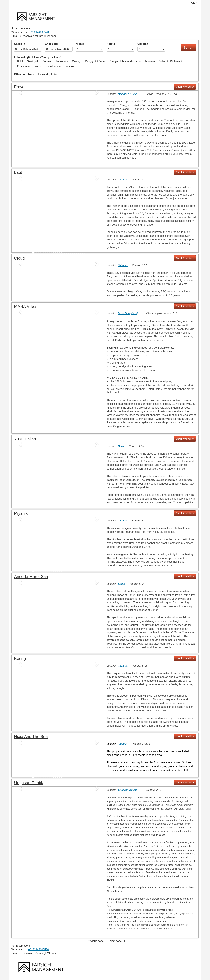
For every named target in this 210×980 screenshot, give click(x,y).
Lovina (36, 66)
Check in (20, 44)
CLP (195, 3)
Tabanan (148, 61)
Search (188, 48)
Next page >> (118, 941)
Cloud (19, 258)
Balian (161, 61)
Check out (51, 44)
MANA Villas (25, 306)
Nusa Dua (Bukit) (128, 313)
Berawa (46, 61)
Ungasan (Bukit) (127, 790)
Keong (20, 658)
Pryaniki (21, 513)
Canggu (88, 61)
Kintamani (175, 61)
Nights (80, 44)
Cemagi (75, 61)
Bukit (19, 61)
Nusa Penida (52, 66)
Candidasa (22, 66)
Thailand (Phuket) (47, 74)
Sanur (100, 61)
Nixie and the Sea (31, 736)
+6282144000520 (38, 32)
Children (143, 44)
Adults (111, 44)
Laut (18, 172)
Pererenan (60, 61)
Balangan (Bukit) (128, 94)
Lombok (68, 66)
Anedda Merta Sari (31, 576)
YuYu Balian (25, 439)
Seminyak (31, 61)
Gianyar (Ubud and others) (124, 61)
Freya (19, 87)
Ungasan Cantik (29, 783)
